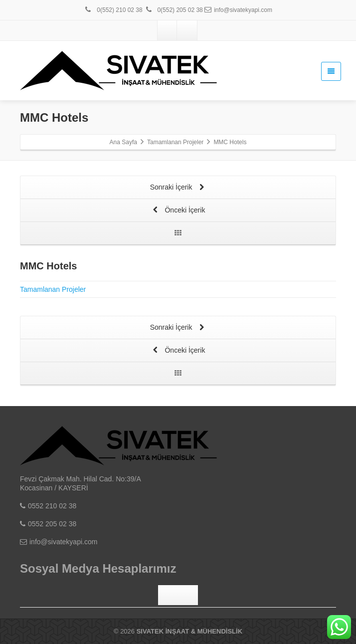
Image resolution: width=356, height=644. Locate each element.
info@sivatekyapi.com (238, 10)
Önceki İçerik (178, 211)
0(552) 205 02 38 (174, 10)
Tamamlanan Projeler (53, 289)
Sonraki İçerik (178, 188)
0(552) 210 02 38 (113, 10)
